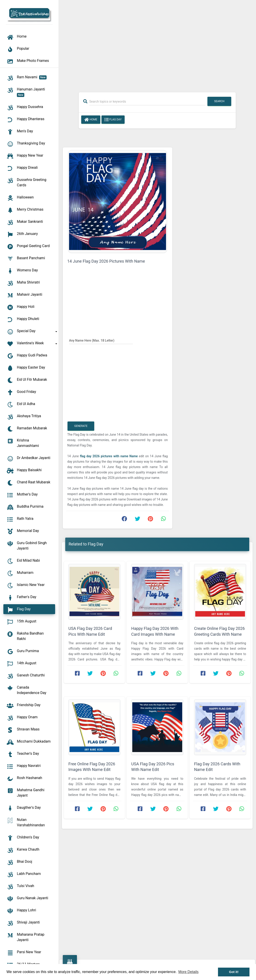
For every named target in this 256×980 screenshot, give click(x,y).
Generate (81, 426)
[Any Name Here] (101, 340)
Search (219, 101)
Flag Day (113, 120)
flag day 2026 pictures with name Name (109, 456)
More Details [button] (189, 972)
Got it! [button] (234, 972)
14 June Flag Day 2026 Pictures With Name (106, 261)
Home (91, 120)
